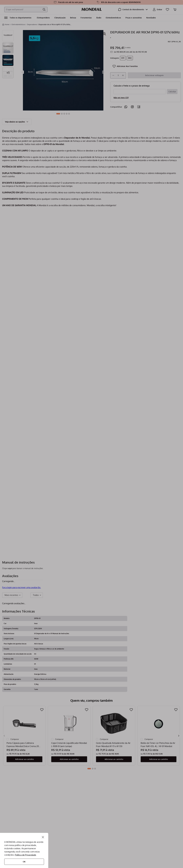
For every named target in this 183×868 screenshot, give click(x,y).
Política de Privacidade (25, 855)
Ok (24, 862)
